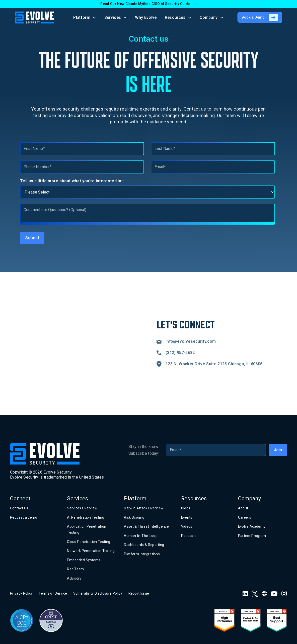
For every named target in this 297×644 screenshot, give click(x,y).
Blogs (186, 508)
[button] (85, 17)
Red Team (76, 569)
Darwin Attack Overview (144, 508)
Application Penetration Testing (87, 529)
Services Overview (82, 508)
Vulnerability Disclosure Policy (98, 593)
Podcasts (189, 536)
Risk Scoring (134, 517)
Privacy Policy (21, 593)
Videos (187, 526)
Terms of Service (53, 593)
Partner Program (252, 536)
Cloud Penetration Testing (89, 542)
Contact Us (19, 508)
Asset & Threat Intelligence (146, 526)
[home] (34, 18)
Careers (245, 517)
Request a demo (24, 517)
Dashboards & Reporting (144, 545)
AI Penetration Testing (86, 517)
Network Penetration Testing (91, 551)
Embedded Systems (84, 560)
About (243, 508)
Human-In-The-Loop (141, 536)
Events (187, 517)
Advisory (74, 578)
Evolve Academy (252, 526)
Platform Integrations (142, 554)
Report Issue (139, 593)
